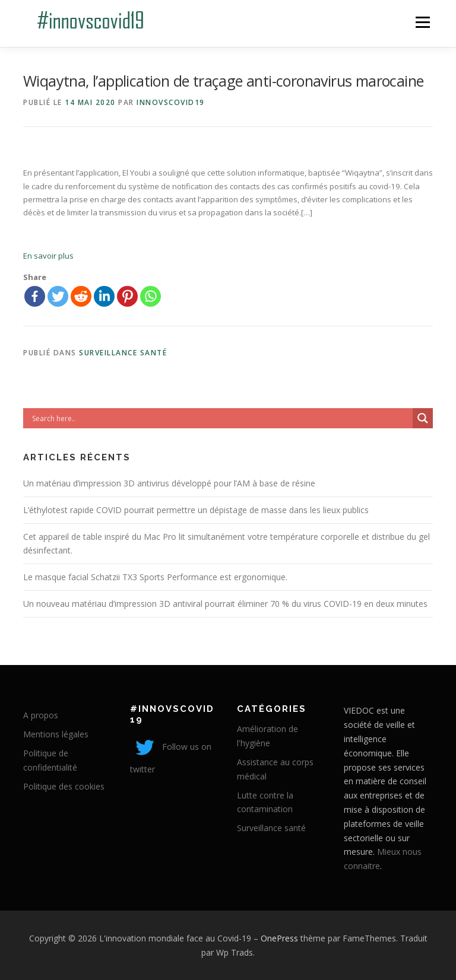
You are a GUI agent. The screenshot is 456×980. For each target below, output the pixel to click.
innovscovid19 (171, 102)
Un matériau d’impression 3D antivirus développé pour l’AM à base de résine (169, 483)
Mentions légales (56, 734)
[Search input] (221, 418)
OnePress (279, 938)
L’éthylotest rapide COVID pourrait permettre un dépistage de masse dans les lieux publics (196, 510)
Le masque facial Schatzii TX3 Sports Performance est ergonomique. (155, 577)
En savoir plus (48, 256)
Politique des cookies (64, 786)
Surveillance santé (123, 353)
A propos (41, 715)
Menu (422, 22)
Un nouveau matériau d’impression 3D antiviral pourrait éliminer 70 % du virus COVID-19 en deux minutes (225, 604)
